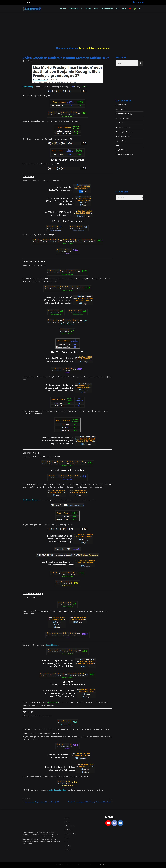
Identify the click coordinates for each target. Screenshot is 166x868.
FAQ (117, 8)
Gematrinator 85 (67, 865)
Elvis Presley (28, 87)
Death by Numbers (122, 118)
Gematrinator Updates (124, 127)
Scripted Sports (121, 150)
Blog (96, 8)
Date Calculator (71, 834)
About (68, 822)
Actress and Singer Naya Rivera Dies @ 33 (42, 802)
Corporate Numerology (124, 114)
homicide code (52, 645)
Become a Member (67, 48)
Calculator (69, 830)
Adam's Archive (121, 105)
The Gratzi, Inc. (105, 865)
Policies (68, 850)
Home (63, 8)
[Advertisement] (83, 27)
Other (118, 145)
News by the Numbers (124, 136)
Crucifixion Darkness (31, 500)
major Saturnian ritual (58, 790)
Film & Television (122, 123)
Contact (68, 846)
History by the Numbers (124, 132)
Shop (124, 8)
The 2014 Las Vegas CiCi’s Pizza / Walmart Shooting (89, 802)
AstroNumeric (120, 109)
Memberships (107, 8)
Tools (87, 8)
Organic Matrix (121, 141)
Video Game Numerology (125, 154)
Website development (82, 865)
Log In (140, 2)
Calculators (75, 8)
